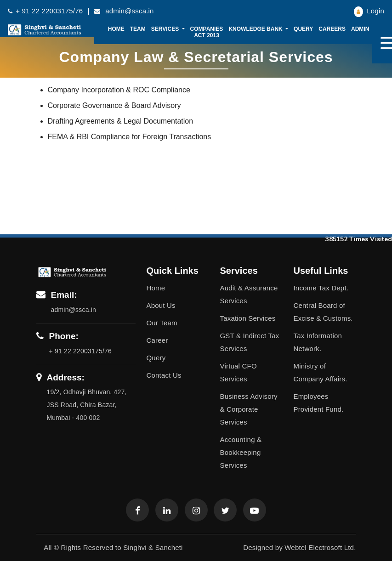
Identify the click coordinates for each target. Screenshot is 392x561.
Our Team (162, 323)
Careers (332, 29)
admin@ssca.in (124, 11)
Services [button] (166, 29)
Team (138, 29)
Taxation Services (247, 318)
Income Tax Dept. (321, 288)
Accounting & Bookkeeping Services (241, 452)
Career (157, 340)
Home (116, 29)
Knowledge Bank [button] (256, 29)
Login (369, 11)
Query (303, 29)
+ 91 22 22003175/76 (45, 11)
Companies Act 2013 (207, 32)
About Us (161, 305)
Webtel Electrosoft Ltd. (320, 547)
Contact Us (164, 375)
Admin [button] (361, 29)
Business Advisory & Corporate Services (248, 409)
